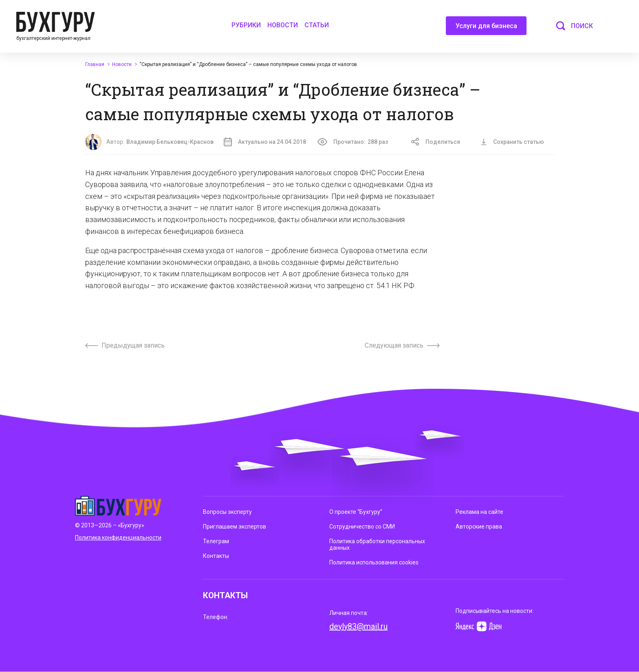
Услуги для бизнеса (486, 29)
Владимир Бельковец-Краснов (170, 142)
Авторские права (479, 527)
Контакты (216, 556)
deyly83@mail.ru (358, 626)
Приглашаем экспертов (235, 527)
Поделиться (436, 142)
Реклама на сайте (479, 512)
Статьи (317, 25)
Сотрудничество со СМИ (362, 527)
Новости (283, 25)
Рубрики (246, 25)
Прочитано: (353, 142)
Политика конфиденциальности (118, 538)
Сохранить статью (512, 142)
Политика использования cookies (374, 562)
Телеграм (216, 541)
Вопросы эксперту (227, 512)
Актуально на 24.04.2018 (265, 142)
